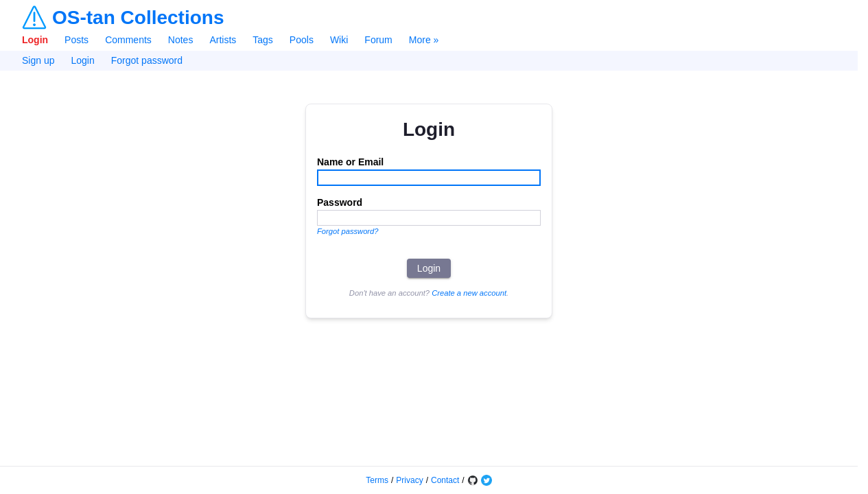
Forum (378, 40)
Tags (263, 40)
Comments (128, 40)
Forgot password (147, 60)
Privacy (409, 480)
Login (35, 40)
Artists (223, 40)
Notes (181, 40)
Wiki (339, 40)
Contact (445, 480)
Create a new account (469, 293)
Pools (302, 40)
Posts (77, 40)
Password (340, 202)
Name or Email (350, 162)
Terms (377, 480)
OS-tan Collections (138, 18)
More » (424, 40)
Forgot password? (348, 231)
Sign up (38, 60)
